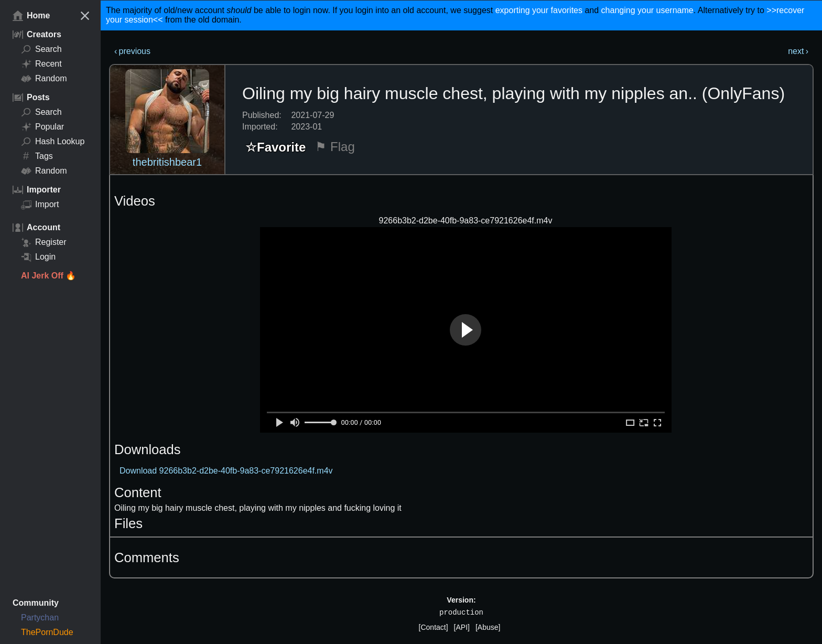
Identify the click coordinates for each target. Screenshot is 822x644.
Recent (41, 64)
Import (40, 205)
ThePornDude (47, 632)
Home (31, 16)
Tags (37, 156)
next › (798, 51)
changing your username (647, 10)
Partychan (40, 618)
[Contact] (434, 627)
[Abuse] (488, 627)
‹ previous (132, 51)
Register (44, 242)
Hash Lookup (53, 142)
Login (38, 257)
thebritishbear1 (167, 162)
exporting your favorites (539, 10)
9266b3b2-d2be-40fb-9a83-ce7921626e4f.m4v (466, 221)
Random (44, 79)
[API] (462, 627)
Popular (42, 127)
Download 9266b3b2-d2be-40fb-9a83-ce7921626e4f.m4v (226, 471)
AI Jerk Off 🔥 (48, 276)
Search (41, 49)
